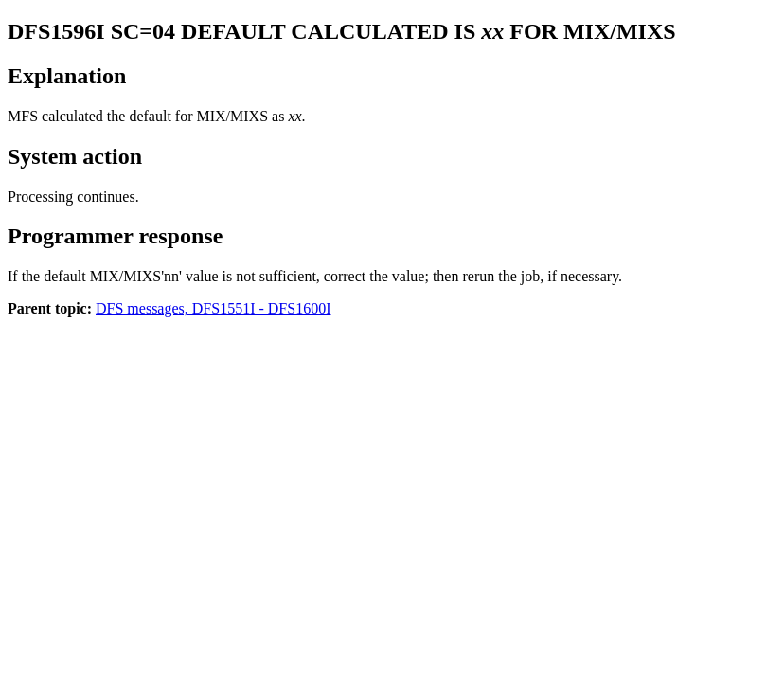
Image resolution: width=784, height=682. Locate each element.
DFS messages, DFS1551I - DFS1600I (213, 308)
